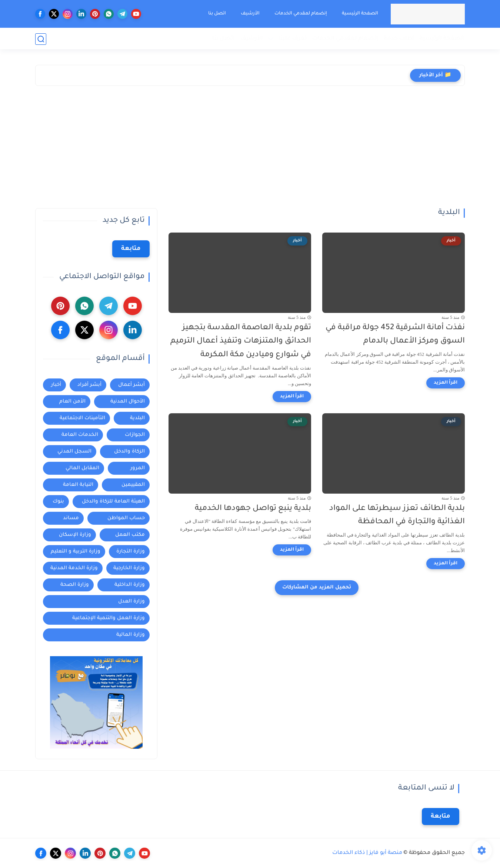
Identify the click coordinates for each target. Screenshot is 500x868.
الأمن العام (72, 402)
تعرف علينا (293, 39)
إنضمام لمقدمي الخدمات (300, 14)
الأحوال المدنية (128, 402)
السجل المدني (74, 452)
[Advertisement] (250, 153)
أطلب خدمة (399, 39)
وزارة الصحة (75, 585)
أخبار (56, 385)
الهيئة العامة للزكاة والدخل (113, 502)
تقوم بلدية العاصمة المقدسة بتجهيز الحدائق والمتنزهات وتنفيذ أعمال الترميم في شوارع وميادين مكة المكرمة (241, 342)
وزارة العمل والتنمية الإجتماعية (109, 618)
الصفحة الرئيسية (360, 14)
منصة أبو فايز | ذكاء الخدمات (367, 853)
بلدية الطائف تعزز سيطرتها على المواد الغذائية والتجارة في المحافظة (397, 515)
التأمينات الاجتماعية (82, 418)
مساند (71, 518)
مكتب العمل (130, 535)
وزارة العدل (131, 602)
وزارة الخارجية (129, 568)
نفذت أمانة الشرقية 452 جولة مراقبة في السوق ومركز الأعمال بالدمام (395, 335)
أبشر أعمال (131, 385)
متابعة (131, 249)
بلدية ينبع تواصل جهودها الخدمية (253, 509)
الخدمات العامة (80, 435)
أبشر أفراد (89, 385)
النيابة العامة (78, 485)
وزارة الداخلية (130, 585)
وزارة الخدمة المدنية (74, 568)
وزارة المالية (131, 635)
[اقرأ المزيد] (446, 383)
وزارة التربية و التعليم (76, 552)
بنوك (58, 502)
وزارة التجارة (131, 552)
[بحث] (41, 39)
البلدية (137, 418)
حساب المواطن (126, 518)
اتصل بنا (217, 14)
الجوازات (135, 435)
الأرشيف (250, 14)
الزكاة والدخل (129, 452)
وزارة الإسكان (75, 535)
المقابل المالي (82, 468)
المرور (138, 468)
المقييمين (133, 485)
